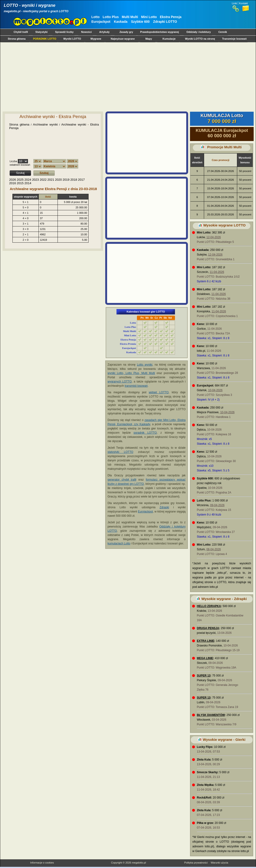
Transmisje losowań (235, 39)
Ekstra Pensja (171, 17)
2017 (81, 180)
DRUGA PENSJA (208, 628)
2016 (13, 183)
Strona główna (17, 39)
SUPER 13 (204, 676)
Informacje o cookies (42, 863)
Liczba (13, 161)
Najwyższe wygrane (123, 39)
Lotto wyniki (145, 365)
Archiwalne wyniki (45, 124)
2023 (36, 180)
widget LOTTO (159, 392)
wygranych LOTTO (120, 382)
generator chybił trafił (122, 480)
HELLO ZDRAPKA (209, 606)
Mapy (149, 39)
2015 (20, 183)
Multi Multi (130, 17)
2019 (66, 180)
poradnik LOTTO (145, 433)
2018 (74, 180)
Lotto (95, 17)
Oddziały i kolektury (199, 32)
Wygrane (96, 39)
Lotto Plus (111, 17)
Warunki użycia (219, 863)
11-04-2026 (217, 272)
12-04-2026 (214, 237)
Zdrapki (164, 507)
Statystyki (42, 32)
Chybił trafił (21, 32)
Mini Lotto (149, 17)
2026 (13, 180)
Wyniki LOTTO (72, 39)
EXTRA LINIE (206, 641)
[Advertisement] (97, 77)
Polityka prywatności (196, 863)
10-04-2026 (215, 390)
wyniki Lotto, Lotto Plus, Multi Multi (131, 373)
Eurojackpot (101, 22)
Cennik (223, 32)
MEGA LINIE (205, 658)
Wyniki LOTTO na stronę (200, 39)
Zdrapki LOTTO (165, 22)
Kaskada (121, 22)
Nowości (86, 32)
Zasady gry (126, 32)
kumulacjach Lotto (119, 543)
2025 (20, 180)
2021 (51, 180)
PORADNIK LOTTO (45, 39)
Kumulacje (169, 39)
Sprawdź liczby (64, 32)
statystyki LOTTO (120, 452)
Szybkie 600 (140, 22)
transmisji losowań (136, 386)
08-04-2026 (214, 549)
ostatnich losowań (20, 165)
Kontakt (243, 3)
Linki (235, 3)
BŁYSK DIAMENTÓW (211, 715)
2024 (28, 180)
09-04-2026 (217, 505)
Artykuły (105, 32)
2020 (58, 180)
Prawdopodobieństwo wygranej (160, 32)
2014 (28, 183)
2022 (43, 180)
